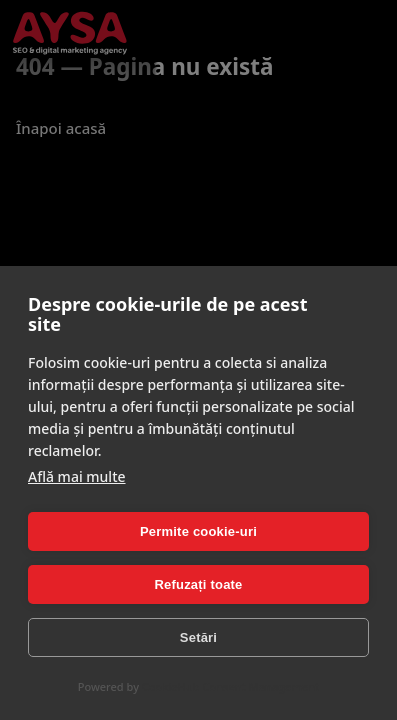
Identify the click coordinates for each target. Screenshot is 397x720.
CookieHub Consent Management (230, 686)
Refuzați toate (198, 584)
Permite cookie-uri (198, 531)
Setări (198, 637)
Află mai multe (77, 476)
